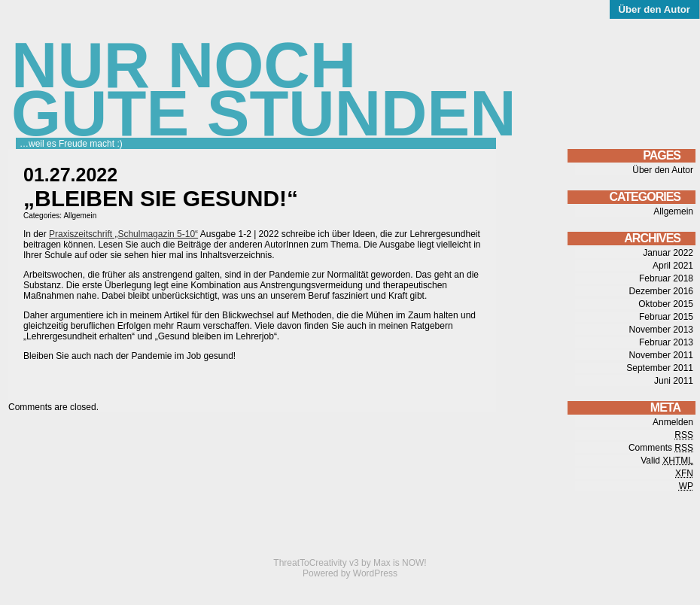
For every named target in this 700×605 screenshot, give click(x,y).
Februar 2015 (666, 317)
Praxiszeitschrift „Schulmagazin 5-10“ (123, 234)
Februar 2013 (666, 342)
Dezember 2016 (661, 291)
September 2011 (660, 368)
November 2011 (661, 355)
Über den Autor (655, 9)
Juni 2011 (674, 381)
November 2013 (661, 330)
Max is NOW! (400, 563)
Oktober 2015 (666, 304)
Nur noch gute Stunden (264, 89)
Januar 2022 (668, 253)
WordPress (375, 573)
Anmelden (673, 422)
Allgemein (80, 216)
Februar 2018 (666, 278)
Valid (667, 461)
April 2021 (673, 266)
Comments (661, 448)
